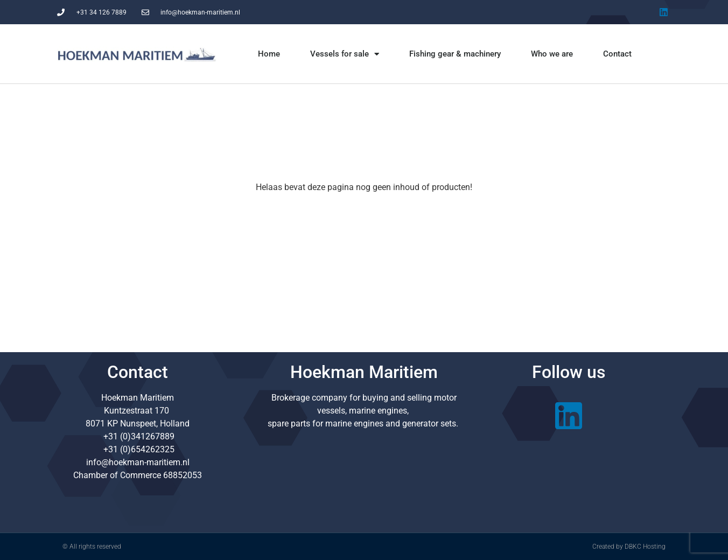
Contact (617, 54)
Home (269, 54)
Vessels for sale (345, 54)
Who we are (552, 54)
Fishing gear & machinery (455, 54)
